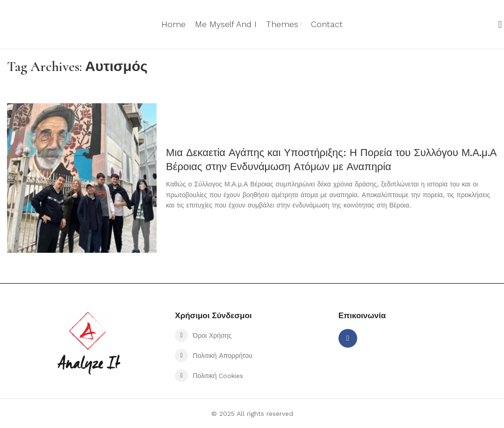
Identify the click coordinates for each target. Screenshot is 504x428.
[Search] (497, 24)
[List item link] (252, 335)
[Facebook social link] (348, 338)
